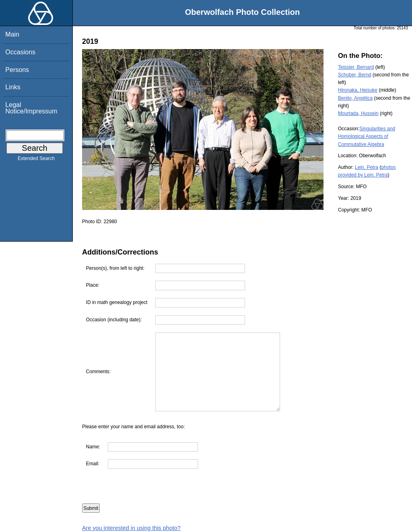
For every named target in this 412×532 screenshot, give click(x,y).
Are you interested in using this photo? (131, 528)
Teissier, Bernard (356, 67)
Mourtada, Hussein (358, 113)
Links (13, 87)
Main (12, 34)
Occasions (20, 52)
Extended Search (36, 160)
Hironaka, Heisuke (358, 90)
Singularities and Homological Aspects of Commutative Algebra (367, 136)
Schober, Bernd (355, 75)
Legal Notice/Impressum (31, 108)
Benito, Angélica (355, 98)
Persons (17, 70)
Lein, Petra (367, 167)
